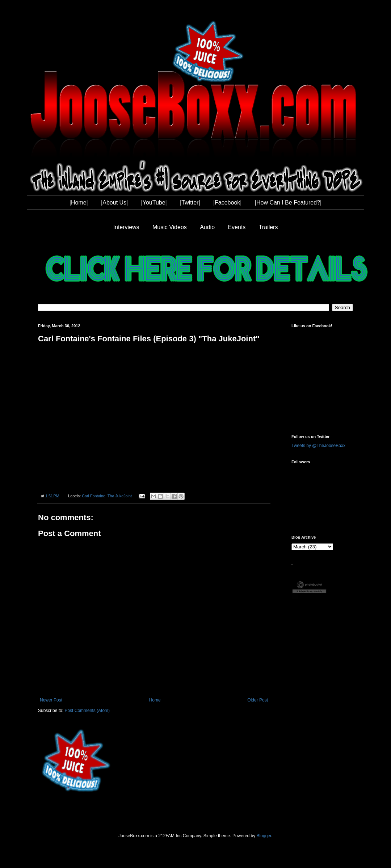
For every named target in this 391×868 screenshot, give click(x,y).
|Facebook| (228, 203)
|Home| (79, 203)
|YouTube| (154, 203)
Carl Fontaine (94, 496)
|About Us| (114, 203)
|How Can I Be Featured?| (288, 203)
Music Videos (170, 227)
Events (237, 227)
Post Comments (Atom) (87, 711)
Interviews (126, 227)
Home (155, 700)
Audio (207, 227)
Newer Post (51, 700)
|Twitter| (190, 203)
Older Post (258, 700)
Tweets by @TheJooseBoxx (318, 446)
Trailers (268, 227)
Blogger (264, 836)
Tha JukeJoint (120, 496)
